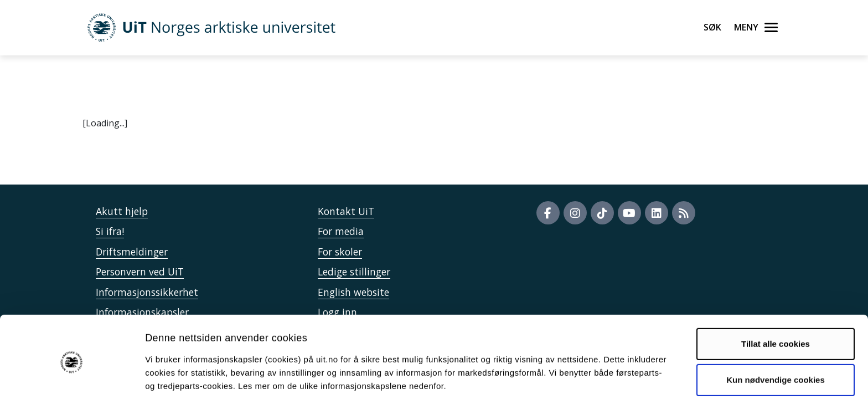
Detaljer (590, 377)
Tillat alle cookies (776, 300)
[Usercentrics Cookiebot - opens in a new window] (72, 377)
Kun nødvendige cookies (776, 336)
